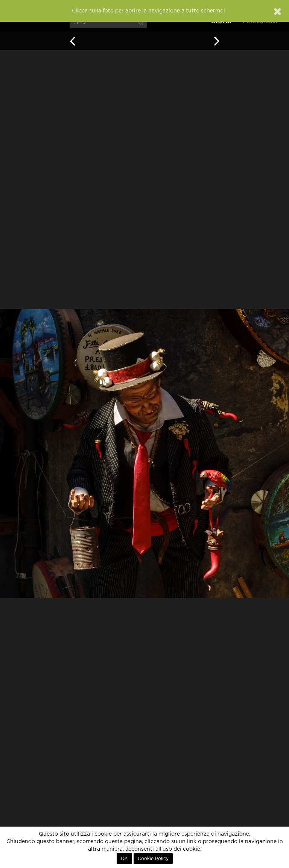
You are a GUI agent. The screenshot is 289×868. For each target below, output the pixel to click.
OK (124, 859)
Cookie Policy (153, 859)
